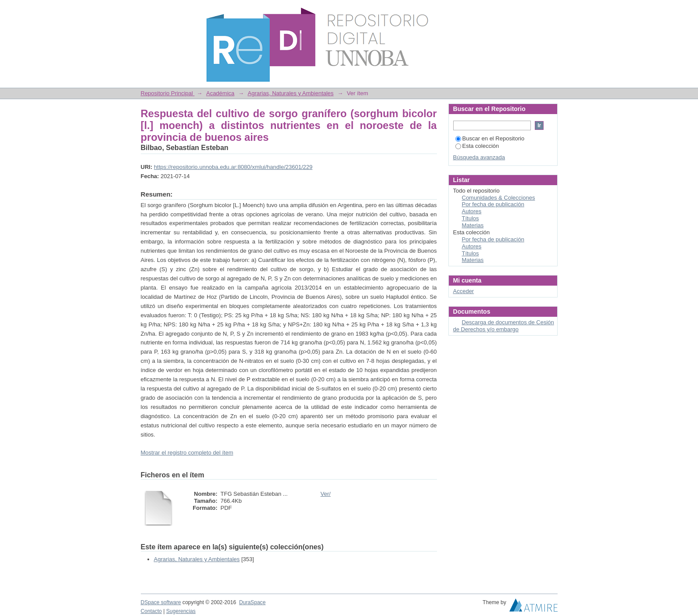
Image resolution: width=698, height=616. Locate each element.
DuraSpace (252, 602)
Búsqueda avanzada (479, 157)
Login (551, 11)
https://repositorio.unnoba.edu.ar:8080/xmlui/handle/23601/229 (233, 167)
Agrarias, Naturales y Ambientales (291, 93)
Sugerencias (181, 611)
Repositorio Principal (168, 93)
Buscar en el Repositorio (490, 138)
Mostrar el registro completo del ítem (187, 453)
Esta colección (477, 146)
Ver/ (326, 494)
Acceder (464, 291)
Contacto (151, 611)
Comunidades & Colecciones (499, 198)
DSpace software (161, 602)
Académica (220, 93)
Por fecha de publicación (493, 204)
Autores (472, 211)
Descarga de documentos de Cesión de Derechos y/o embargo (504, 326)
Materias (473, 225)
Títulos (471, 218)
